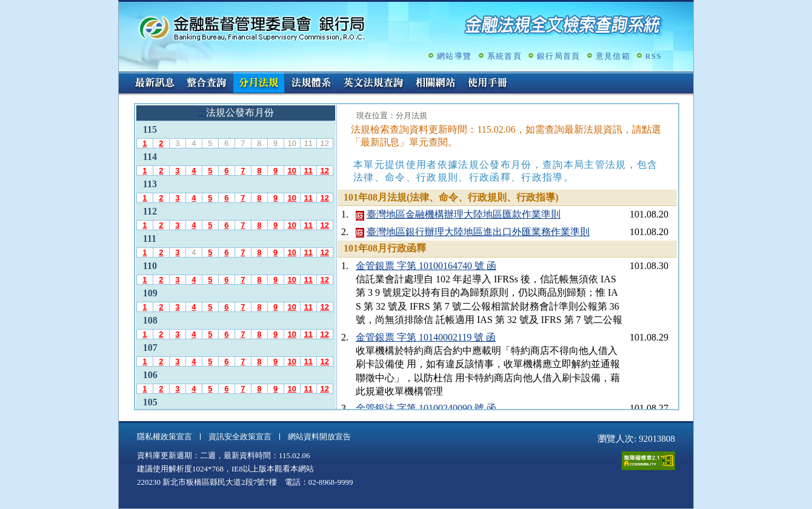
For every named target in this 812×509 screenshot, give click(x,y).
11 (308, 171)
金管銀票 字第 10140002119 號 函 (426, 337)
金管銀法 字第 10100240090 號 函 (426, 408)
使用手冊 (488, 84)
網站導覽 (454, 56)
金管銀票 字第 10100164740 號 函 (426, 266)
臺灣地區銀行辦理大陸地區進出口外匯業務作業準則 (478, 232)
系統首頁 (504, 56)
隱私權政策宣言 (165, 437)
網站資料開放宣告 (319, 437)
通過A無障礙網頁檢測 (648, 461)
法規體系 (311, 84)
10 (291, 171)
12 (324, 171)
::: (123, 77)
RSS (654, 56)
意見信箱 (613, 56)
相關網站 (436, 84)
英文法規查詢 (373, 84)
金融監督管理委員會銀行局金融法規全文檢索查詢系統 (252, 28)
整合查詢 (207, 84)
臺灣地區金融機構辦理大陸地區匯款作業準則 (464, 214)
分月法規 (259, 84)
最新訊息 (155, 84)
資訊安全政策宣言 (240, 437)
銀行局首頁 (559, 56)
